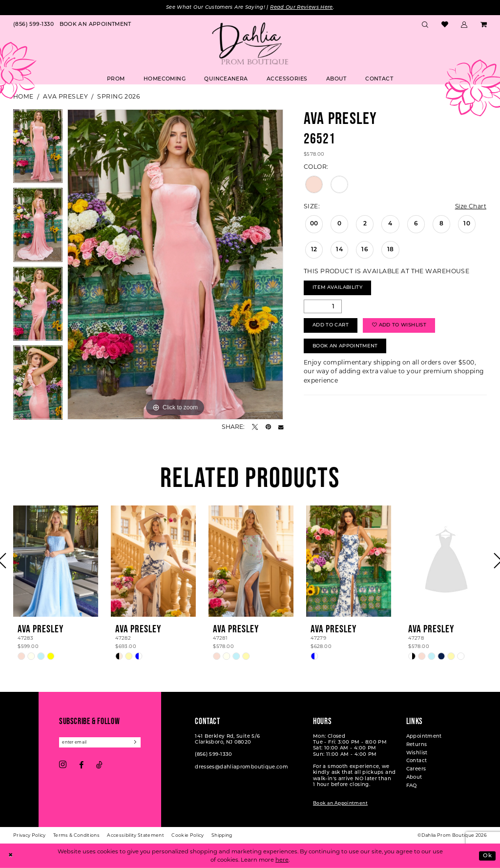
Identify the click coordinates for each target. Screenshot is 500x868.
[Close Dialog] (11, 856)
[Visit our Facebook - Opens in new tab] (81, 766)
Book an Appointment (340, 803)
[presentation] (56, 561)
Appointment (424, 737)
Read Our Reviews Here (302, 8)
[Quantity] (323, 307)
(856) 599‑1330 (213, 755)
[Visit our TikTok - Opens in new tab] (99, 766)
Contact (417, 761)
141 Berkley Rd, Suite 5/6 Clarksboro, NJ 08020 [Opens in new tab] (227, 739)
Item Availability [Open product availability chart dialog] (338, 288)
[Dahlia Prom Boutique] (250, 43)
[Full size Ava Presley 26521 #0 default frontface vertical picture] (175, 264)
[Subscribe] (137, 742)
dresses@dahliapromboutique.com (241, 767)
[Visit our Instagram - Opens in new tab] (63, 766)
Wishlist (417, 753)
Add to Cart (331, 326)
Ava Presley (65, 96)
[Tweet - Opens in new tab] (255, 427)
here (282, 860)
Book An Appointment (346, 347)
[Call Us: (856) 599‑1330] (33, 25)
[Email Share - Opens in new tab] (281, 427)
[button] (464, 25)
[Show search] (425, 25)
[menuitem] (33, 25)
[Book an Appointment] (95, 25)
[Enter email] (100, 742)
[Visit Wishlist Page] (445, 25)
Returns (417, 745)
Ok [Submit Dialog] (487, 855)
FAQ (412, 786)
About (414, 777)
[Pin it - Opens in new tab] (268, 427)
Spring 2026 (118, 96)
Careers (416, 770)
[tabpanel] (38, 149)
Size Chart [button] (470, 206)
